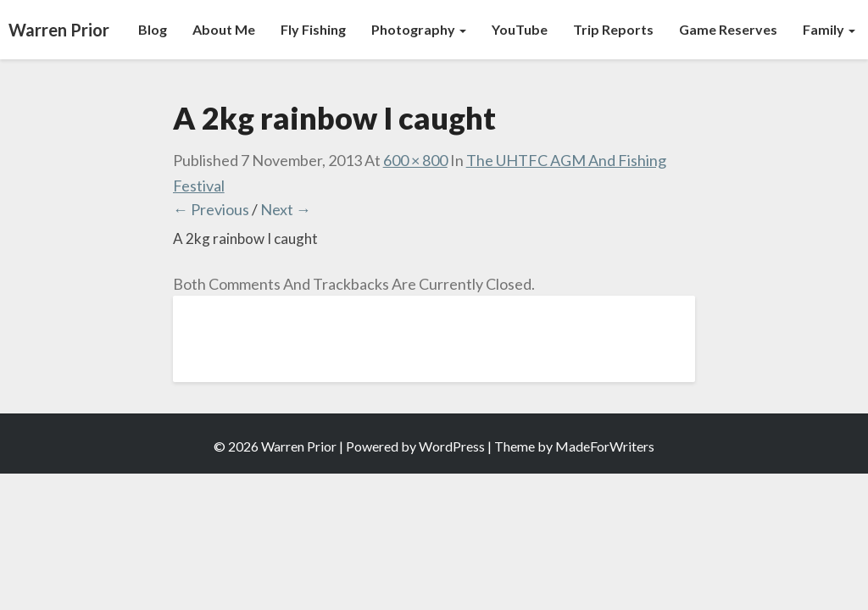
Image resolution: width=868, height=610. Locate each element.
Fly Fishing (313, 29)
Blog (153, 29)
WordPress (452, 446)
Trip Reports (613, 29)
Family (829, 29)
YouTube (520, 29)
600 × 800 (415, 160)
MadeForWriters (605, 446)
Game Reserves (728, 29)
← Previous (211, 209)
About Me (224, 29)
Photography (419, 29)
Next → (286, 209)
